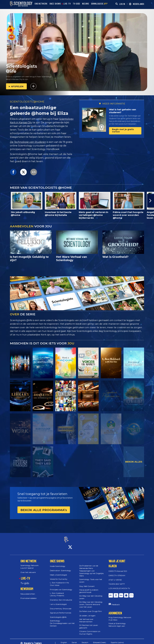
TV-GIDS (76, 4)
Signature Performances (61, 610)
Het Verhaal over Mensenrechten (86, 618)
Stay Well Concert (87, 584)
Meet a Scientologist (59, 572)
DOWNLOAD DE (99, 4)
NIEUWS (86, 4)
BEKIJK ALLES (134, 462)
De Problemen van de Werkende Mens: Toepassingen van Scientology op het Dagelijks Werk (91, 568)
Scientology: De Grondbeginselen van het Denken (62, 621)
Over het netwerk (28, 570)
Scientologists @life (58, 615)
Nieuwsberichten (28, 591)
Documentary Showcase (61, 606)
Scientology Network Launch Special (29, 564)
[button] (151, 201)
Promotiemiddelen (29, 596)
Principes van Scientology (61, 587)
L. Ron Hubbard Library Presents (57, 592)
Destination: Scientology (60, 568)
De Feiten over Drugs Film (91, 609)
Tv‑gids (25, 581)
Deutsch (85, 640)
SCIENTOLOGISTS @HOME (27, 102)
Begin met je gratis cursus (123, 130)
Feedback (116, 602)
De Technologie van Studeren (28, 142)
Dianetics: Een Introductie (61, 597)
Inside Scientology (58, 563)
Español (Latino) (117, 640)
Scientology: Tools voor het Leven (91, 578)
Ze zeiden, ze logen (87, 613)
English (64, 640)
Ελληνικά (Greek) (100, 640)
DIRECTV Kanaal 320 (118, 568)
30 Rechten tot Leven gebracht (89, 624)
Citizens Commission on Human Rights (90, 630)
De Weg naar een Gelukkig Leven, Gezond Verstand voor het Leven (91, 602)
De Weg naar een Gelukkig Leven (91, 594)
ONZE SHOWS (55, 4)
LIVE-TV (67, 4)
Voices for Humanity (59, 576)
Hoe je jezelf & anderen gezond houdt (89, 588)
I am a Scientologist (58, 602)
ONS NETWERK (41, 4)
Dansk (74, 640)
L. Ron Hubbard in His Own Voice (59, 581)
